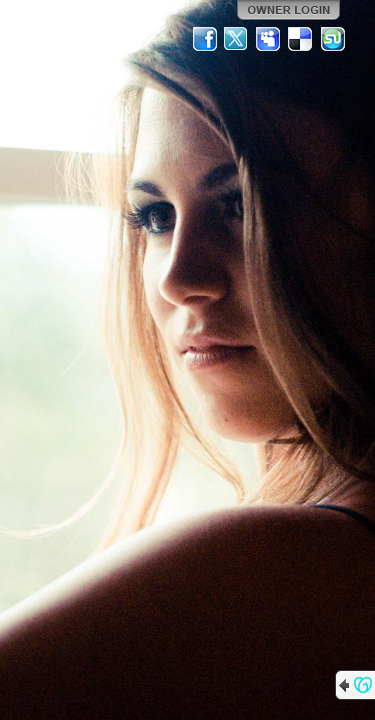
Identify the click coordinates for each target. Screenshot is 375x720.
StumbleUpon (333, 39)
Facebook (205, 39)
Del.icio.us (301, 39)
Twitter (237, 39)
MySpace (269, 39)
